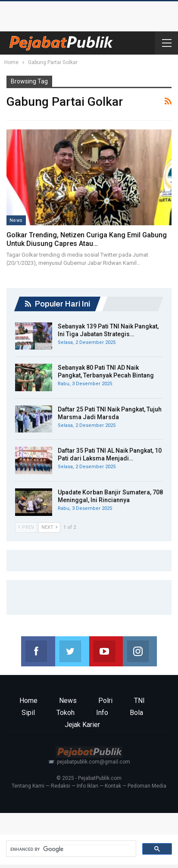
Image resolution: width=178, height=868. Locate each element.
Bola (136, 713)
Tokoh (66, 713)
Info (102, 713)
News (16, 220)
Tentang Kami (28, 786)
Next (49, 527)
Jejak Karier (82, 725)
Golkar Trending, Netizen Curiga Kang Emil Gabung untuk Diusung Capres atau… (87, 239)
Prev (26, 527)
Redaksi (61, 786)
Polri (105, 701)
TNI (139, 701)
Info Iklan (87, 786)
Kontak (113, 786)
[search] (70, 849)
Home (28, 701)
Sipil (28, 713)
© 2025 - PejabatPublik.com (89, 778)
